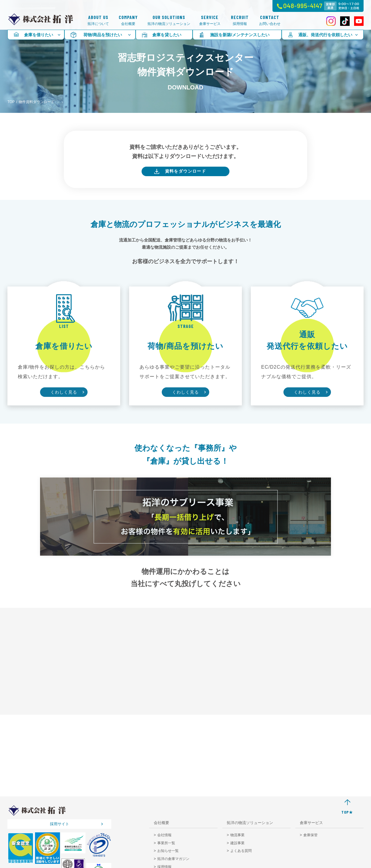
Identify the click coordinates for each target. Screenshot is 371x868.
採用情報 (240, 20)
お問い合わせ (270, 20)
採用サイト (60, 824)
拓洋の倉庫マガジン (173, 859)
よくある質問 (241, 851)
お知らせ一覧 (168, 851)
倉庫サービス (210, 20)
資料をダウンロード (186, 171)
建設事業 (237, 843)
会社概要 (128, 20)
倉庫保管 (310, 835)
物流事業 (237, 835)
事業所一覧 (166, 843)
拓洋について (98, 20)
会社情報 (164, 835)
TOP (11, 102)
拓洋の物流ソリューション (169, 20)
